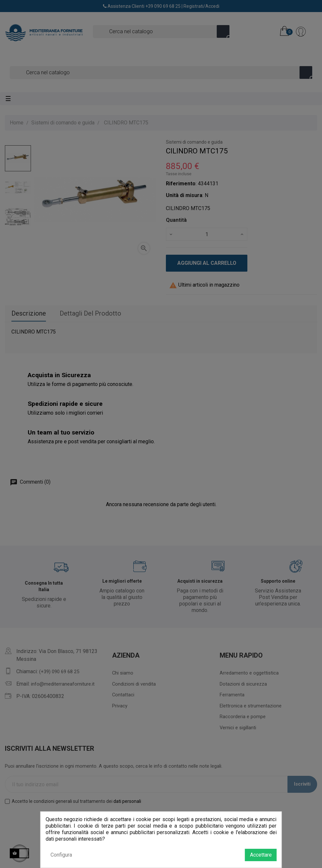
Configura (61, 855)
